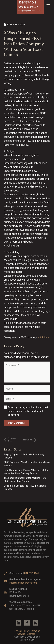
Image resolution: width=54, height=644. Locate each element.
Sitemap (31, 634)
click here (44, 337)
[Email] (27, 399)
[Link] (27, 517)
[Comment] (27, 372)
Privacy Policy (22, 631)
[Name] (27, 389)
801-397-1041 (27, 2)
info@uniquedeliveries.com (23, 583)
